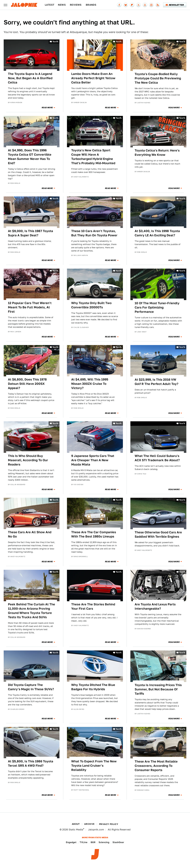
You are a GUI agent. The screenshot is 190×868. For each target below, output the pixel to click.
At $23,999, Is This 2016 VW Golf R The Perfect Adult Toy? (157, 382)
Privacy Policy (109, 824)
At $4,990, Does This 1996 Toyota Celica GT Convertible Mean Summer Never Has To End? (30, 157)
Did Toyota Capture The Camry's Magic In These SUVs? (31, 687)
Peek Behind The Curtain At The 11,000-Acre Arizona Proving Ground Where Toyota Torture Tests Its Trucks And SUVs (31, 611)
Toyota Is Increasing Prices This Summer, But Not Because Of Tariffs (158, 689)
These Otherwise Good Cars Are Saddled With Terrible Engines (158, 534)
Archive (89, 824)
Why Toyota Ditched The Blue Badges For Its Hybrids (93, 687)
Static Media (76, 830)
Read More (47, 108)
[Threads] (145, 5)
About (76, 824)
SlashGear (118, 842)
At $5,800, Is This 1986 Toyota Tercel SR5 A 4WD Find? (31, 763)
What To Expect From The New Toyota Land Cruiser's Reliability (94, 766)
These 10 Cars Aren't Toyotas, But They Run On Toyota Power (94, 233)
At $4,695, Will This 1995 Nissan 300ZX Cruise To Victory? (90, 384)
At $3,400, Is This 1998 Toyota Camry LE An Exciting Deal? (157, 233)
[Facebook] (119, 5)
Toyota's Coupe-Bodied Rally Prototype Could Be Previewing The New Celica (158, 78)
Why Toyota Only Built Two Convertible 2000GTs (91, 305)
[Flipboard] (132, 5)
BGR (93, 842)
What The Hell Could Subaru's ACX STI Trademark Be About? (157, 458)
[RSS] (158, 5)
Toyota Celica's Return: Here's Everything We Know (157, 153)
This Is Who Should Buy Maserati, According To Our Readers (28, 460)
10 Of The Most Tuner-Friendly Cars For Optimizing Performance (157, 307)
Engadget (71, 842)
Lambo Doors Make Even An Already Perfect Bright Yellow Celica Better (93, 78)
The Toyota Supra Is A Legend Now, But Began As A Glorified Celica (30, 78)
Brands (91, 5)
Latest (50, 5)
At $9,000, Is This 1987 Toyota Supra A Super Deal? (30, 233)
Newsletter (175, 5)
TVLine (84, 842)
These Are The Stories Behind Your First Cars (93, 606)
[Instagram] (151, 5)
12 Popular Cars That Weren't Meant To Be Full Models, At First (30, 307)
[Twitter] (138, 5)
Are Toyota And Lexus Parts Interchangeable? (155, 606)
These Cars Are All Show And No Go (30, 534)
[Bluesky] (126, 5)
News (62, 5)
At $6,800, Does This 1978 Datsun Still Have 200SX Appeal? (27, 384)
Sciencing (104, 842)
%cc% (55, 42)
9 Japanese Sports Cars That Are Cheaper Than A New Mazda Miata (93, 460)
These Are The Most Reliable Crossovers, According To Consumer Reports (156, 766)
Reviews (76, 5)
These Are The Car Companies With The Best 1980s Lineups (94, 534)
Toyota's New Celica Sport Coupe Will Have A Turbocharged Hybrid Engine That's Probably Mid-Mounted (93, 157)
